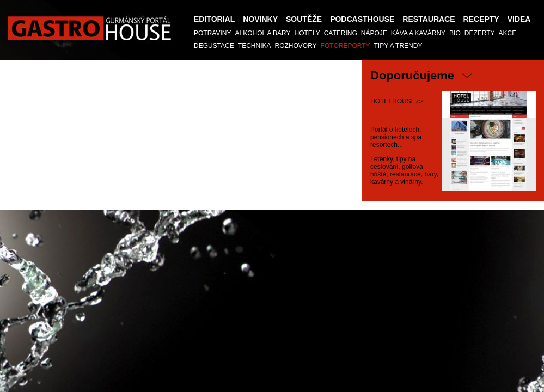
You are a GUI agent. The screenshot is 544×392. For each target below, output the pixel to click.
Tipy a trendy (398, 46)
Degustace (214, 46)
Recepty (481, 19)
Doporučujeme (412, 75)
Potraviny (212, 33)
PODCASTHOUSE (362, 19)
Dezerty (480, 33)
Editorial (214, 19)
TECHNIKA (255, 46)
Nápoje (374, 33)
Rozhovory (295, 46)
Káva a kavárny (418, 33)
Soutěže (304, 19)
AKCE (508, 33)
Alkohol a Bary (262, 33)
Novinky (260, 19)
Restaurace (429, 19)
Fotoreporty (346, 46)
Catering (341, 33)
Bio (455, 33)
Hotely (307, 33)
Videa (519, 19)
